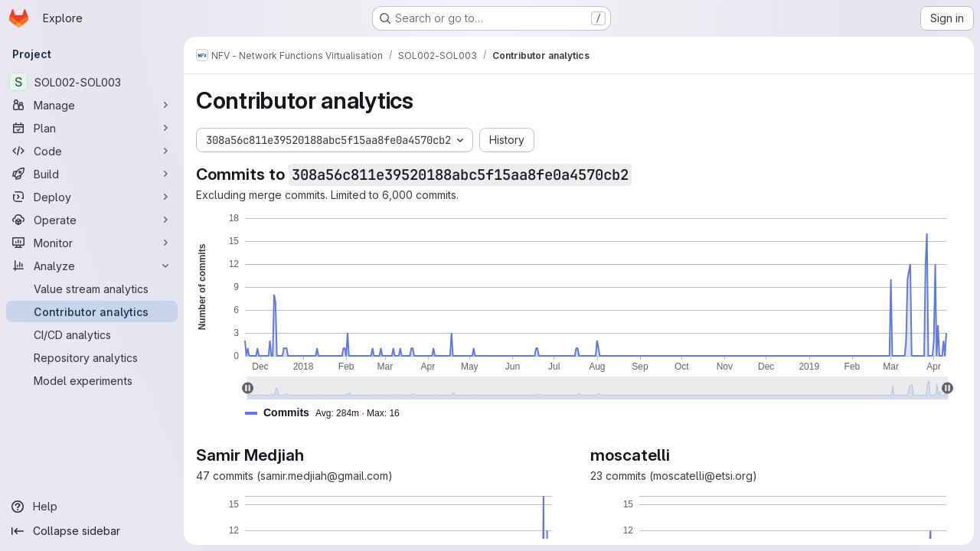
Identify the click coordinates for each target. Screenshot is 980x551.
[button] (328, 413)
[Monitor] (92, 243)
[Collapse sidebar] (92, 531)
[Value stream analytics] (92, 289)
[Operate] (92, 220)
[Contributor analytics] (92, 311)
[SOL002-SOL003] (92, 82)
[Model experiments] (92, 380)
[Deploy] (92, 197)
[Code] (92, 151)
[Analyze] (92, 266)
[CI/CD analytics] (92, 334)
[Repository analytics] (92, 357)
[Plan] (92, 128)
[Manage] (92, 105)
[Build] (92, 174)
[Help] (92, 507)
